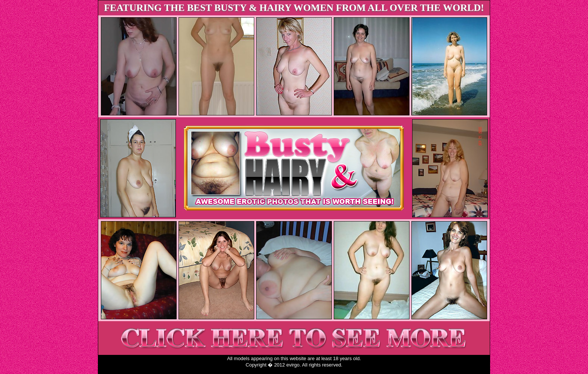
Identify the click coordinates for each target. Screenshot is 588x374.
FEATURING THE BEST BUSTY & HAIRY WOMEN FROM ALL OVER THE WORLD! (294, 8)
